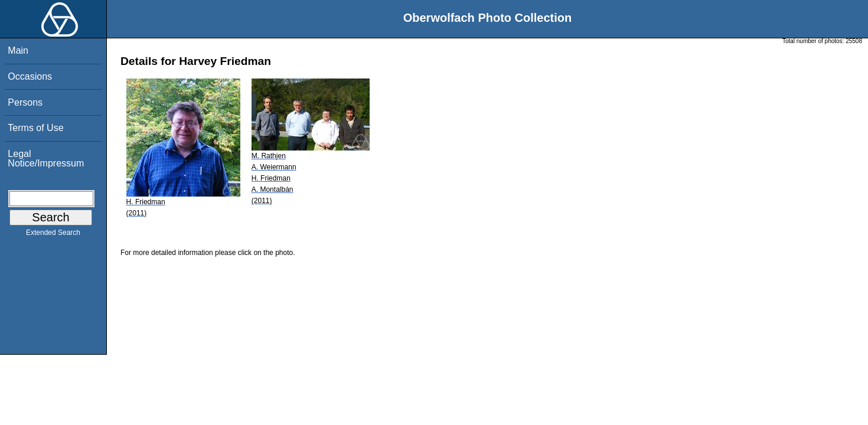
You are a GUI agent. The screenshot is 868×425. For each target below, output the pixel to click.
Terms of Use (35, 128)
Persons (25, 102)
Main (18, 50)
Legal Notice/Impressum (46, 158)
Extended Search (53, 235)
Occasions (30, 76)
